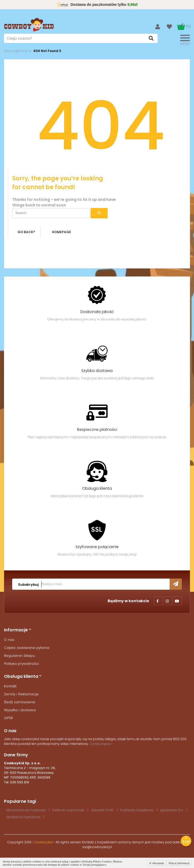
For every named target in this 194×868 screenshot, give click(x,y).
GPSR (8, 718)
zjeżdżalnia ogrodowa (23, 817)
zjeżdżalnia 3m (172, 810)
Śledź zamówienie (20, 702)
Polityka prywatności (21, 664)
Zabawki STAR (102, 810)
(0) (188, 26)
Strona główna (16, 51)
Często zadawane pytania (27, 648)
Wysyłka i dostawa (20, 710)
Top (186, 840)
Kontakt (10, 686)
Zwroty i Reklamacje (21, 694)
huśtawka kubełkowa (137, 810)
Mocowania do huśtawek (26, 810)
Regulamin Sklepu (19, 656)
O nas (9, 640)
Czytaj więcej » (101, 744)
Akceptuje (158, 863)
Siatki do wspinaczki (68, 810)
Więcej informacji (179, 863)
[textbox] (81, 38)
